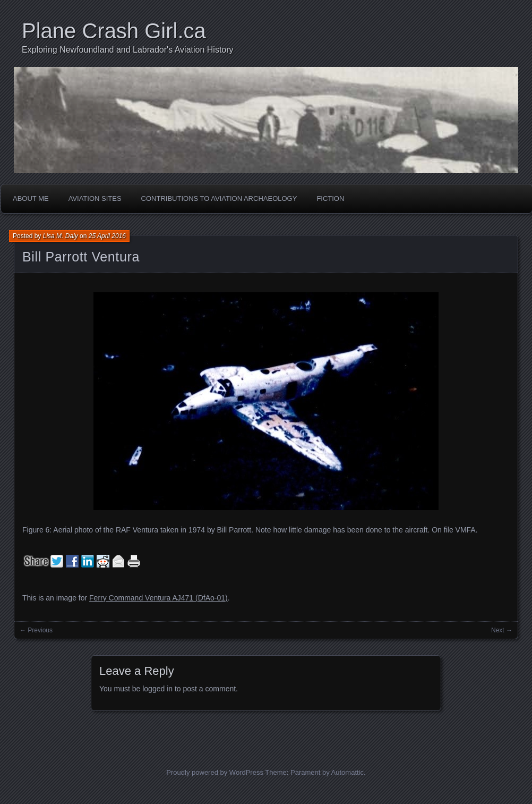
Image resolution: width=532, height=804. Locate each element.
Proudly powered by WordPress (215, 772)
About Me (31, 198)
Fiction (330, 198)
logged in (157, 689)
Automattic (347, 772)
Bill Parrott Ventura (81, 257)
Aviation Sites (95, 198)
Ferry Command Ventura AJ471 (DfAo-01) (158, 598)
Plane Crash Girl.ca (114, 31)
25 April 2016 (107, 236)
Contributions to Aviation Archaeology (219, 198)
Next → (502, 630)
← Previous (36, 630)
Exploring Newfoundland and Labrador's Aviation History (128, 50)
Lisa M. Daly (61, 236)
